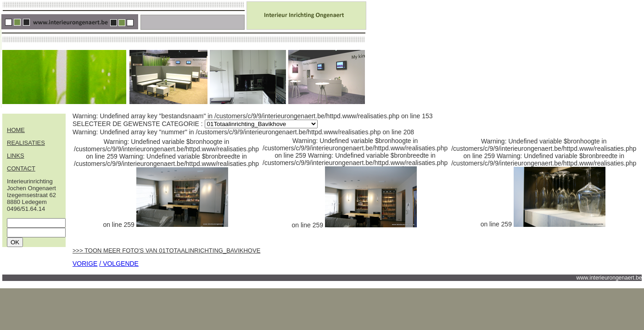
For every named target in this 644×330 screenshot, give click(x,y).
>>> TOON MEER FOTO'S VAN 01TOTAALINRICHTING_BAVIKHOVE (166, 250)
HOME (16, 130)
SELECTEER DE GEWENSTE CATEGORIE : (139, 124)
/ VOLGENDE (119, 264)
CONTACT (21, 168)
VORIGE (85, 264)
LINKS (16, 156)
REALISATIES (26, 143)
